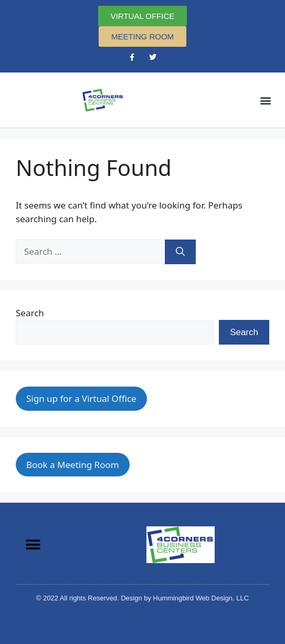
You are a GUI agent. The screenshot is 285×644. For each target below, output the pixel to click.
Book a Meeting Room (73, 465)
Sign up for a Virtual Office (81, 398)
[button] (266, 100)
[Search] (180, 252)
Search (30, 313)
